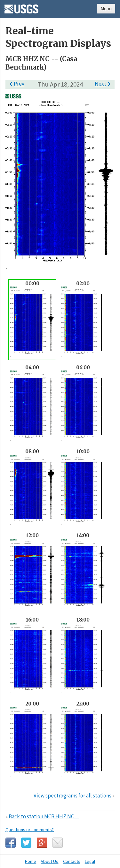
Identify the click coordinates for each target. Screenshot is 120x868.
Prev (16, 84)
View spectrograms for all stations (72, 796)
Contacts (72, 861)
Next (104, 84)
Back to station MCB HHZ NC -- (44, 816)
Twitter (26, 843)
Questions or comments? (30, 830)
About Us (49, 861)
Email (58, 843)
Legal (90, 861)
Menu (106, 8)
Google (42, 843)
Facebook (11, 843)
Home (31, 861)
